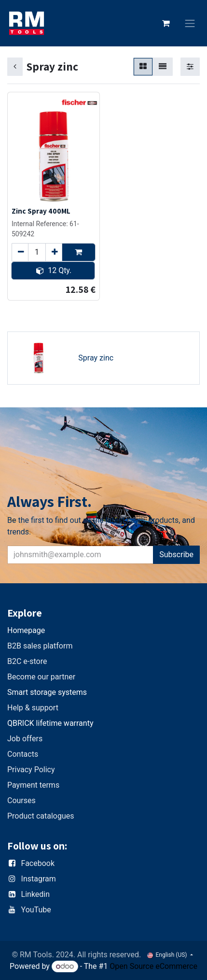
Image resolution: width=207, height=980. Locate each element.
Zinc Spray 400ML (41, 211)
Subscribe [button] (176, 555)
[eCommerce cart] (166, 23)
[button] (78, 252)
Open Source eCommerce (153, 966)
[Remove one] (20, 252)
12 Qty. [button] (54, 270)
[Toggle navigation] (190, 23)
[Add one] (54, 252)
